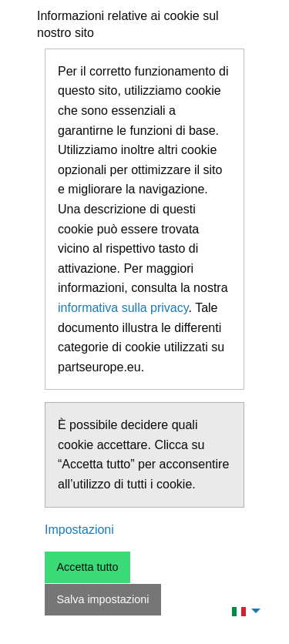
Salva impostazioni (102, 599)
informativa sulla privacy (123, 308)
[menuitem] (242, 611)
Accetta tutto (87, 567)
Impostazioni (79, 530)
